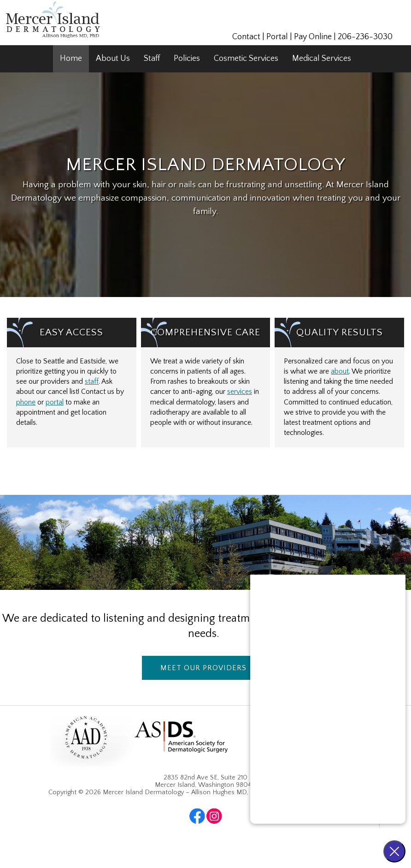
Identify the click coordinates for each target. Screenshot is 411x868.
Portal (277, 37)
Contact (246, 37)
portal (55, 402)
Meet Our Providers (203, 668)
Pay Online (313, 37)
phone (26, 402)
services (240, 392)
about (340, 372)
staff (92, 382)
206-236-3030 (365, 37)
